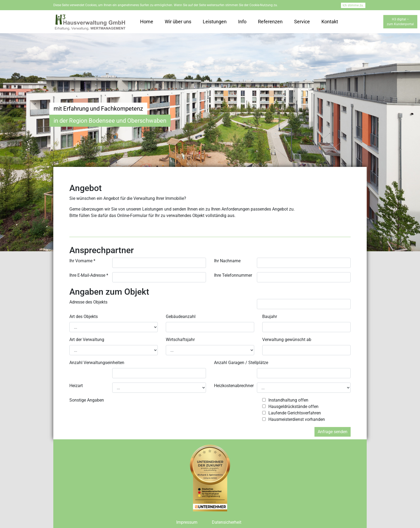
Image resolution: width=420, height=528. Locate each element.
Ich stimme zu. (353, 5)
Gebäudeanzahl (181, 317)
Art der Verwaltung (87, 340)
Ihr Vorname (82, 261)
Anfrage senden (333, 432)
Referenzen (270, 22)
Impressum (187, 522)
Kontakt (330, 22)
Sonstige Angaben (87, 400)
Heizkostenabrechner (234, 386)
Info (242, 22)
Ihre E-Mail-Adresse (89, 275)
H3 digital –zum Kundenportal (400, 22)
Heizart (76, 386)
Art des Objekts (84, 317)
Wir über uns (178, 22)
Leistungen (215, 22)
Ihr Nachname (227, 261)
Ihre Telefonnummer (233, 275)
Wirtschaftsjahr (180, 340)
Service (302, 22)
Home (147, 22)
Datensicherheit (227, 522)
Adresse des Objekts (88, 302)
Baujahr (270, 317)
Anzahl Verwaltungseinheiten (97, 363)
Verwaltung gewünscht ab (287, 340)
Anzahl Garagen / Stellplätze (241, 363)
